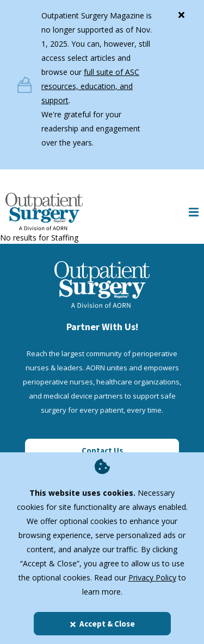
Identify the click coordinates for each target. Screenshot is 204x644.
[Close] (181, 12)
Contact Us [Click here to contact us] (102, 450)
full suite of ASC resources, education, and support (90, 86)
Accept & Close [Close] (102, 624)
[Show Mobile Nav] (194, 211)
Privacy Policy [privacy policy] (152, 577)
